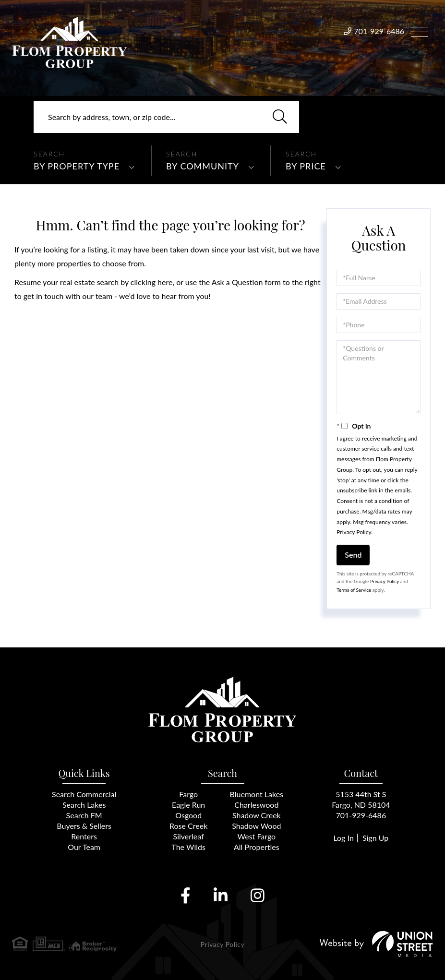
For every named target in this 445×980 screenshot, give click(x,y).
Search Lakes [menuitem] (84, 805)
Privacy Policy (354, 532)
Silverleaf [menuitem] (189, 836)
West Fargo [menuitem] (257, 836)
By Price (306, 166)
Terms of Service (354, 590)
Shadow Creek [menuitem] (257, 815)
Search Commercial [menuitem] (84, 794)
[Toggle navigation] (420, 30)
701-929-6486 (379, 31)
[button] (280, 117)
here (165, 282)
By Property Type (77, 166)
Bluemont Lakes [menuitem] (257, 794)
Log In (343, 838)
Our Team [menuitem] (84, 847)
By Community (203, 166)
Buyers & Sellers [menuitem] (84, 826)
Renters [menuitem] (84, 836)
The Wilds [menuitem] (188, 847)
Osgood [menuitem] (188, 815)
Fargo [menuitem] (188, 794)
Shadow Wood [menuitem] (256, 826)
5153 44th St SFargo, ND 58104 (361, 799)
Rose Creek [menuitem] (188, 826)
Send (353, 555)
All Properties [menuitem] (257, 847)
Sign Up (375, 838)
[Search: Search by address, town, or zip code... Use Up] (166, 117)
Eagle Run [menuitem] (188, 805)
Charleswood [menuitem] (256, 805)
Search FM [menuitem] (84, 815)
